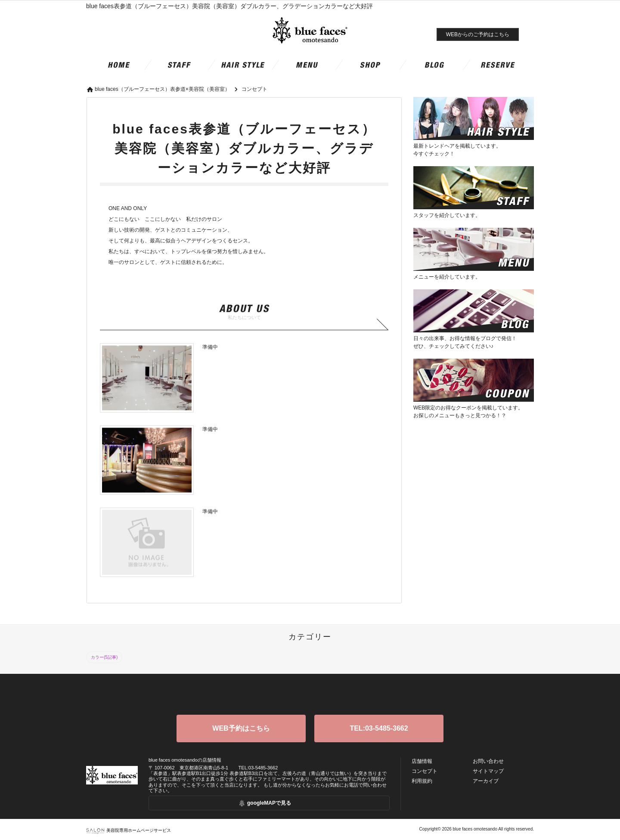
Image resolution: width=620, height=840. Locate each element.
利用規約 (422, 781)
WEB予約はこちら (241, 728)
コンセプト (425, 771)
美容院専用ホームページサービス (129, 830)
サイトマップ (488, 771)
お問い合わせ (488, 761)
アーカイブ (486, 781)
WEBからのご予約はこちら (478, 34)
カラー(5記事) (104, 657)
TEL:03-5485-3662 (379, 728)
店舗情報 (422, 761)
